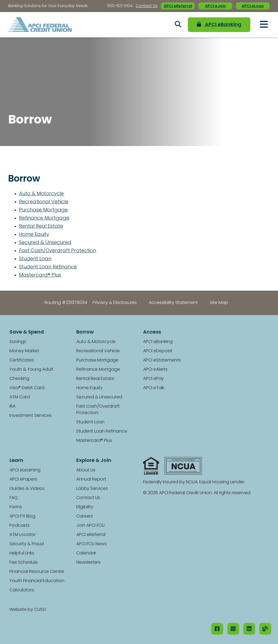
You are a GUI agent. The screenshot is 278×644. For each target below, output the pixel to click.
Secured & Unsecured (45, 243)
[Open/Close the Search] (178, 25)
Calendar (86, 553)
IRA (12, 407)
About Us (86, 470)
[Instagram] (233, 629)
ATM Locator (23, 535)
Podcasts (20, 526)
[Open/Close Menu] (264, 24)
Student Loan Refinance (48, 267)
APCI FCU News (91, 544)
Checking (19, 379)
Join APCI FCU (90, 526)
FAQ (14, 498)
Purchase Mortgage (43, 210)
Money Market (24, 351)
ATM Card (20, 397)
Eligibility (85, 507)
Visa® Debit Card (27, 388)
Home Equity (34, 235)
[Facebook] (217, 629)
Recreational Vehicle (44, 202)
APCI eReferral (178, 6)
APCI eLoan (253, 6)
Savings (18, 342)
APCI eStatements (162, 360)
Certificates (22, 360)
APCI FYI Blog (22, 516)
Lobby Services (92, 489)
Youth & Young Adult (31, 370)
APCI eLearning (25, 470)
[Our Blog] (265, 629)
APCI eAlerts (155, 370)
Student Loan (35, 259)
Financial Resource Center (37, 572)
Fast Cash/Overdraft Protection (58, 251)
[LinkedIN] (249, 629)
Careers (85, 516)
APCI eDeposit (158, 351)
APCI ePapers (23, 480)
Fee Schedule (24, 563)
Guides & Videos (27, 489)
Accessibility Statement (173, 303)
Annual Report (91, 480)
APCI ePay (154, 379)
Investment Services (31, 416)
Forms (16, 507)
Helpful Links (22, 553)
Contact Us (147, 6)
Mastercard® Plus (40, 275)
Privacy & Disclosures (115, 303)
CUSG (40, 610)
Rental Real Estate (41, 226)
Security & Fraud (27, 544)
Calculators (22, 590)
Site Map (219, 303)
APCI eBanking (219, 25)
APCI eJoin (215, 6)
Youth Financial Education (37, 581)
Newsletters (88, 563)
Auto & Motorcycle (41, 194)
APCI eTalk (154, 388)
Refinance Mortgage (44, 218)
